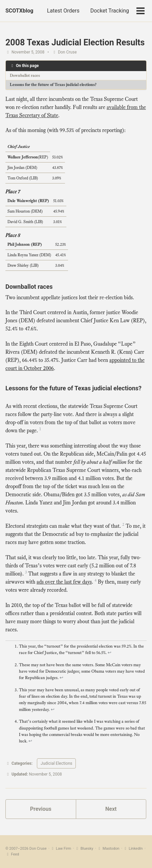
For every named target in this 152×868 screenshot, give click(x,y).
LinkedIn (133, 849)
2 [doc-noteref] (123, 524)
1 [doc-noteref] (40, 429)
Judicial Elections (56, 763)
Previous (41, 809)
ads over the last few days (64, 582)
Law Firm (61, 849)
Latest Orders (63, 11)
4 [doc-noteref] (95, 580)
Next (111, 809)
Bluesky (84, 849)
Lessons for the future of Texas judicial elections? (53, 85)
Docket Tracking (110, 11)
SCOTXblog (19, 11)
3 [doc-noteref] (26, 572)
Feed (12, 854)
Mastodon (108, 849)
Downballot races (25, 75)
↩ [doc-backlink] (110, 653)
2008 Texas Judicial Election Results (75, 42)
